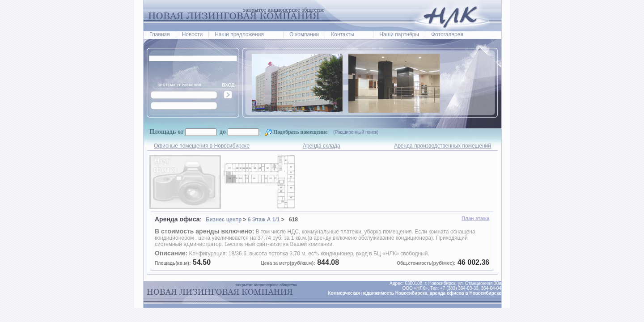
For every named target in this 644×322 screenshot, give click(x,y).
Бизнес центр (224, 220)
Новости (192, 34)
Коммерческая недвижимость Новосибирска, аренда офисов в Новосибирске (415, 293)
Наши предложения (239, 34)
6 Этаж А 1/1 (264, 220)
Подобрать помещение (297, 132)
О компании (304, 34)
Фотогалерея (447, 34)
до (222, 132)
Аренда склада (322, 146)
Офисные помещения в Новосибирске (202, 146)
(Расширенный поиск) (356, 132)
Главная (160, 34)
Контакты (343, 34)
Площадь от (166, 132)
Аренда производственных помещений (443, 146)
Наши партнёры (399, 34)
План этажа (475, 218)
